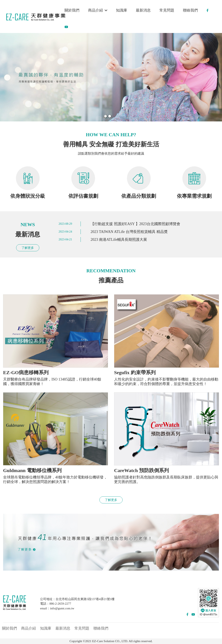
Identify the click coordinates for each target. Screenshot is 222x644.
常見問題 (167, 10)
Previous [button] (6, 77)
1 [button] (105, 116)
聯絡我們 (190, 10)
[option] (111, 77)
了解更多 (28, 248)
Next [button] (216, 77)
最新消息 (143, 10)
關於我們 (72, 10)
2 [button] (109, 116)
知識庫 (122, 10)
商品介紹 (98, 10)
